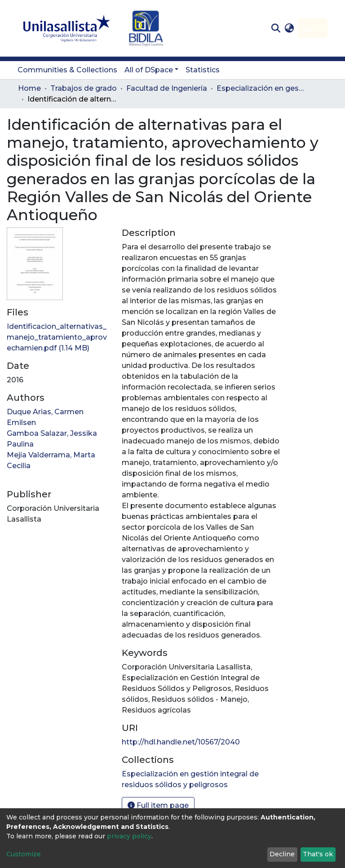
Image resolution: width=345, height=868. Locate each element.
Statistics (203, 70)
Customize (24, 854)
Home (29, 88)
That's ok (318, 854)
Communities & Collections (67, 70)
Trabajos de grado (84, 88)
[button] (290, 28)
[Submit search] (276, 28)
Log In (310, 28)
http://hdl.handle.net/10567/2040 (181, 742)
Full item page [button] (158, 805)
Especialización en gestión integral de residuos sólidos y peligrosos (261, 88)
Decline (282, 854)
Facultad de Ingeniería (167, 88)
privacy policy (129, 836)
